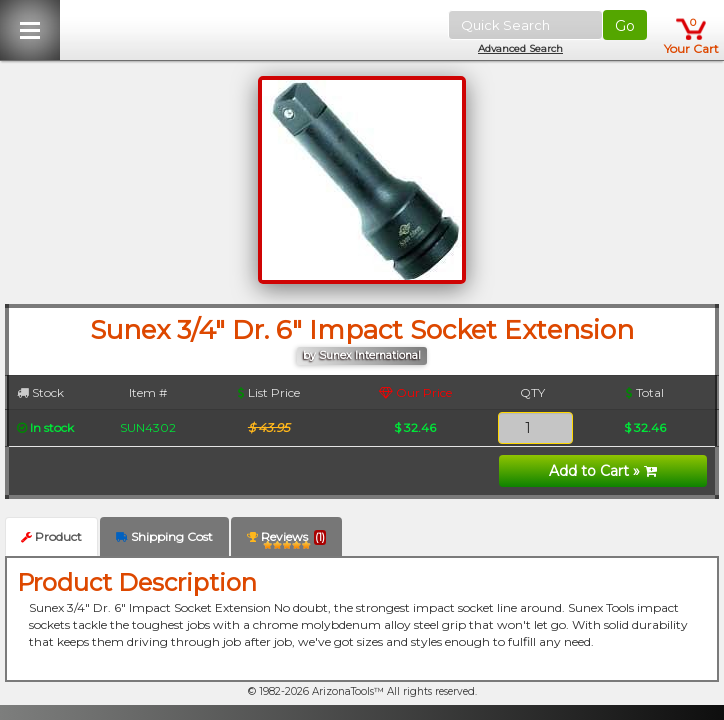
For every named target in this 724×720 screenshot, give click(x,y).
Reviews (286, 540)
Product (51, 536)
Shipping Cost (164, 536)
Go (625, 26)
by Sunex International (362, 355)
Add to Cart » (603, 471)
